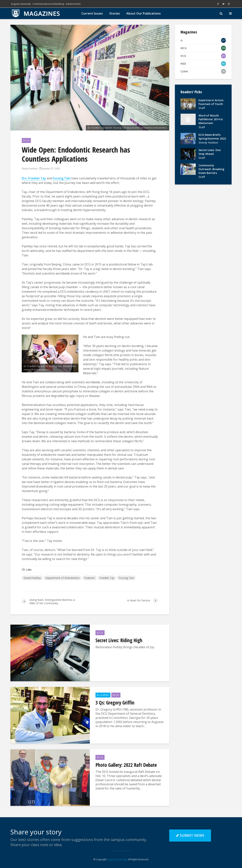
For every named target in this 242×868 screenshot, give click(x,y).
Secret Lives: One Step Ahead (210, 152)
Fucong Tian (126, 578)
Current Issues (92, 13)
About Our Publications (143, 13)
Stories (115, 13)
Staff (202, 108)
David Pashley (32, 578)
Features (90, 578)
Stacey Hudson (30, 169)
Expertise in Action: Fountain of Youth (211, 102)
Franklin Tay (107, 578)
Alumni (103, 695)
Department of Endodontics (62, 578)
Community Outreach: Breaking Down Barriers (211, 169)
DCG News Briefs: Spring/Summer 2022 (212, 137)
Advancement (73, 4)
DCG (26, 140)
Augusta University (21, 4)
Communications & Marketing (48, 4)
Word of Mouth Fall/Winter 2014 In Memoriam (211, 119)
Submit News (190, 835)
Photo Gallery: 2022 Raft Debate (126, 765)
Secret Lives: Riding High (119, 640)
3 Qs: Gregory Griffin (115, 703)
